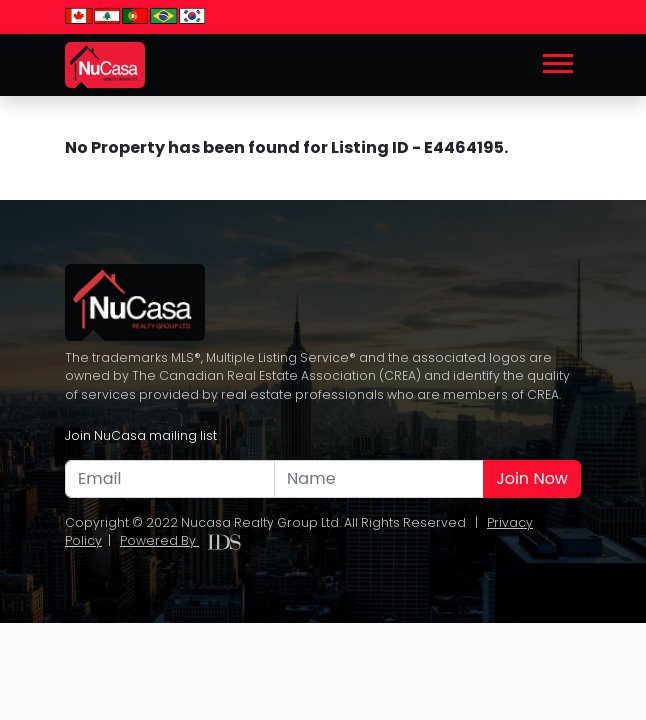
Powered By (180, 540)
